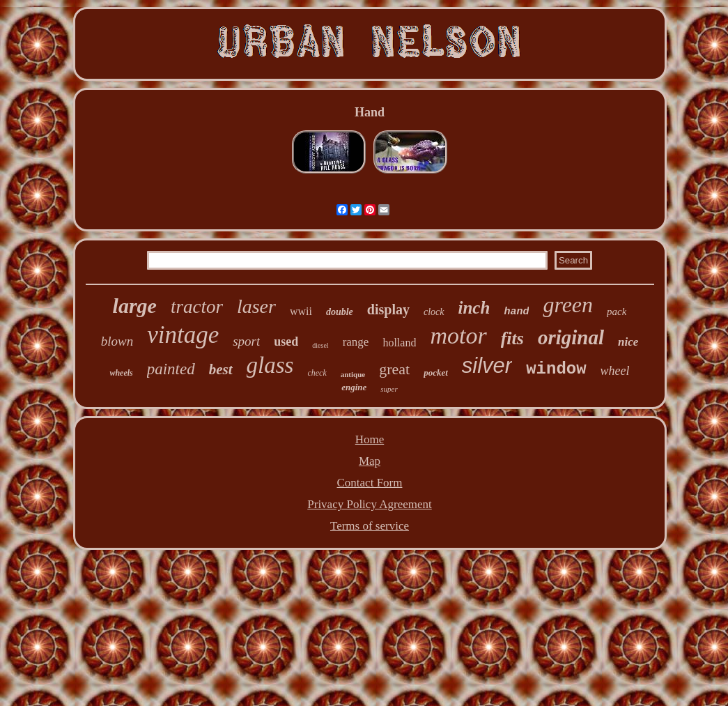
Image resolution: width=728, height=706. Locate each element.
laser (256, 306)
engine (354, 387)
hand (516, 312)
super (389, 389)
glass (270, 365)
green (568, 305)
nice (628, 342)
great (394, 369)
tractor (197, 307)
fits (512, 338)
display (388, 309)
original (571, 337)
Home (370, 439)
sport (246, 341)
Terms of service (370, 526)
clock (434, 312)
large (135, 306)
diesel (320, 345)
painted (171, 369)
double (340, 312)
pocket (436, 373)
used (286, 342)
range (356, 342)
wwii (301, 311)
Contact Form (370, 483)
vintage (183, 335)
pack (617, 312)
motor (458, 336)
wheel (615, 371)
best (221, 369)
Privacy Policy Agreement (369, 504)
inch (474, 308)
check (317, 373)
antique (353, 374)
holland (399, 343)
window (556, 369)
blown (117, 341)
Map (370, 461)
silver (487, 366)
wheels (121, 373)
